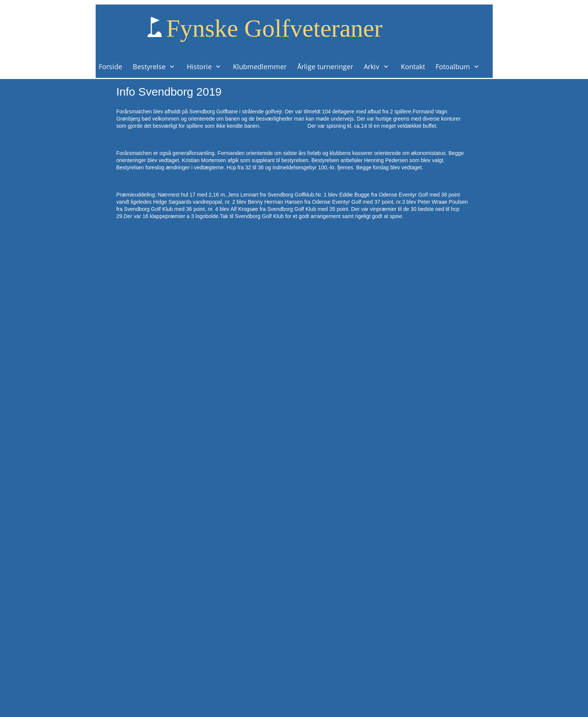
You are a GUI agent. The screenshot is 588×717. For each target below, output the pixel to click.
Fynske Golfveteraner (275, 28)
